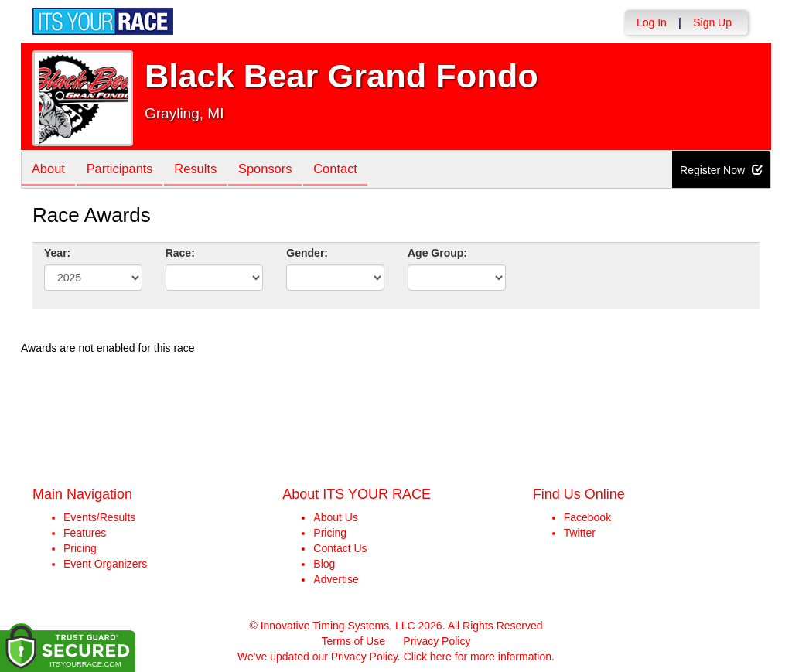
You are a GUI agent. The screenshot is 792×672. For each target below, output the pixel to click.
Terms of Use (353, 641)
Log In (652, 22)
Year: (57, 253)
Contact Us (340, 548)
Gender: (307, 253)
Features (85, 533)
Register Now (721, 170)
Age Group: (437, 253)
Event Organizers (105, 564)
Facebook (587, 517)
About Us (336, 517)
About (50, 171)
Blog (324, 564)
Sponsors (280, 171)
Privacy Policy (437, 641)
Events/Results (99, 517)
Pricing (80, 548)
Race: (180, 253)
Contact (354, 171)
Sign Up (712, 22)
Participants (126, 171)
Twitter (580, 533)
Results (207, 171)
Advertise (336, 579)
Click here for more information (478, 657)
